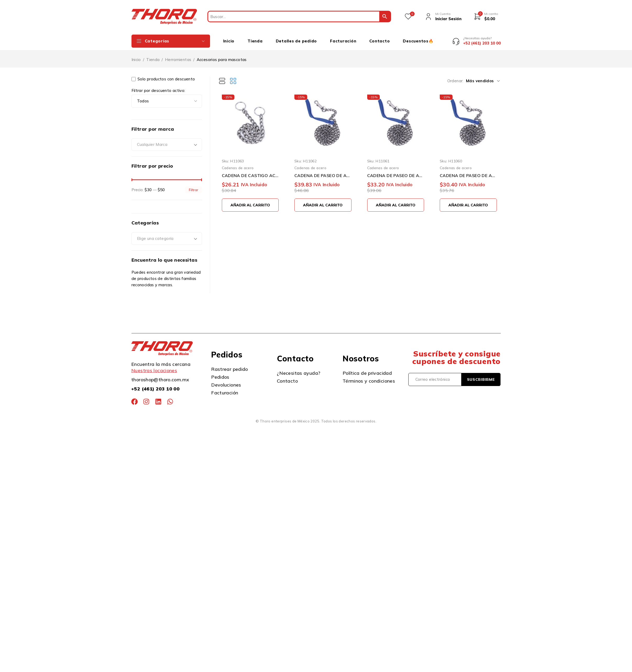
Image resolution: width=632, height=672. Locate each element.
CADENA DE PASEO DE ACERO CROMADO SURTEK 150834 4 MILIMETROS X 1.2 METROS (323, 172)
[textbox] (167, 141)
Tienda (153, 56)
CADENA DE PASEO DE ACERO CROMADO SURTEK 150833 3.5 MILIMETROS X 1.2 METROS (396, 172)
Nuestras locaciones (154, 367)
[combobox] (167, 141)
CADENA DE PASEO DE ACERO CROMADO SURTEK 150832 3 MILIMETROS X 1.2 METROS (468, 172)
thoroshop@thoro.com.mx (160, 376)
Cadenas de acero (238, 164)
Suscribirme (481, 376)
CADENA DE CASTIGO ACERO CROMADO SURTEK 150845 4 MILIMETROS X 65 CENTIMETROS (250, 172)
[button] (250, 201)
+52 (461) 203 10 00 (155, 385)
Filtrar (194, 186)
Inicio (136, 56)
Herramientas (178, 56)
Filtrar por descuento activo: (158, 87)
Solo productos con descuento (163, 75)
